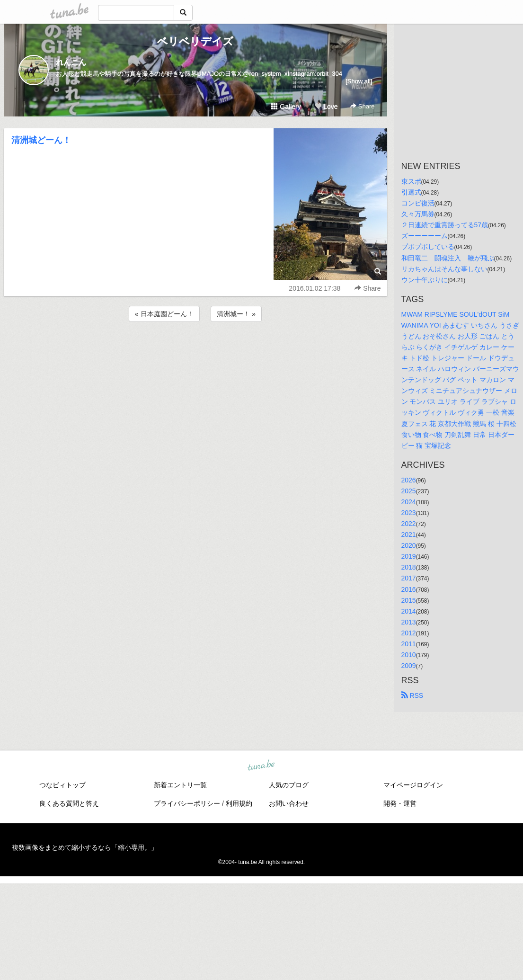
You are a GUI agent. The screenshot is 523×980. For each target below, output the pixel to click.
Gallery (286, 107)
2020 (409, 545)
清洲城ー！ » (236, 314)
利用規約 (239, 803)
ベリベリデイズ (195, 41)
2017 (409, 578)
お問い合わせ (289, 803)
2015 (409, 600)
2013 (409, 622)
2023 (409, 513)
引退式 (411, 192)
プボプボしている (428, 247)
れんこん (71, 62)
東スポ (411, 181)
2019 (409, 556)
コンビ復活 (418, 203)
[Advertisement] (195, 349)
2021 (409, 535)
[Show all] (359, 81)
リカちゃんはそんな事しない (444, 269)
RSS (412, 695)
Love (326, 107)
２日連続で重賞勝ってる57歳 (445, 225)
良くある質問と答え (69, 803)
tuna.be (261, 766)
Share (362, 106)
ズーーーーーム (425, 236)
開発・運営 (400, 803)
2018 (409, 567)
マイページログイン (413, 785)
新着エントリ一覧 (180, 785)
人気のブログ (289, 785)
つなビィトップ (62, 785)
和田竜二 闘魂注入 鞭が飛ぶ (448, 258)
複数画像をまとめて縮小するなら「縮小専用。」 (85, 847)
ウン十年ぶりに (425, 280)
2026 (409, 480)
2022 (409, 524)
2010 (409, 655)
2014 (409, 611)
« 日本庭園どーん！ (164, 314)
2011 (409, 644)
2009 (409, 666)
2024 (409, 502)
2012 (409, 633)
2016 (409, 589)
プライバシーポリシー (187, 803)
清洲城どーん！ (41, 140)
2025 (409, 491)
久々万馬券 (418, 214)
